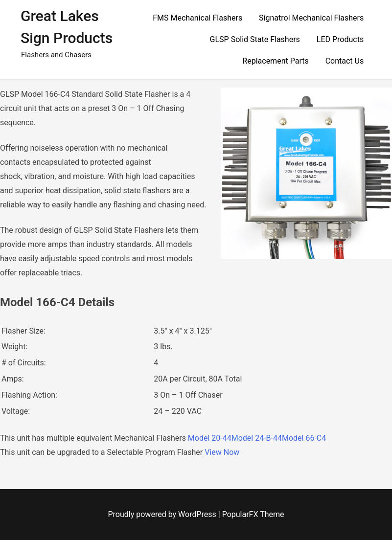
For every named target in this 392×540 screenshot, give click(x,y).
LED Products (340, 39)
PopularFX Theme (253, 514)
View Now (222, 452)
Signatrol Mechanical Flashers (311, 18)
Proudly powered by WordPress (163, 514)
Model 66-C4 (304, 438)
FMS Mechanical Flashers (197, 18)
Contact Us (345, 61)
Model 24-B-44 (257, 438)
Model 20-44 (210, 438)
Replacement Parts (275, 61)
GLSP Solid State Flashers (255, 39)
